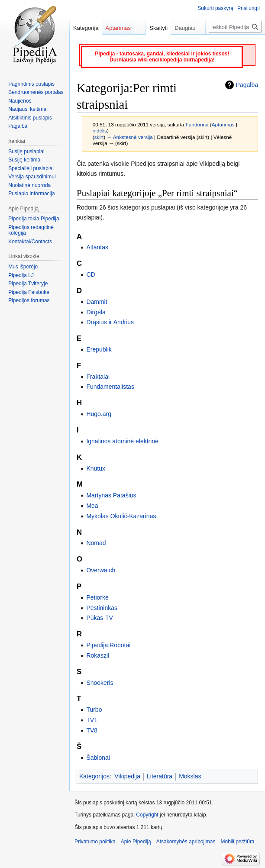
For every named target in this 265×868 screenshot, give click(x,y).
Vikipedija (127, 776)
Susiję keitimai (25, 160)
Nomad (96, 543)
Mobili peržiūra (238, 842)
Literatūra (160, 776)
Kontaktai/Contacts (30, 242)
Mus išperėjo (23, 267)
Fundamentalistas (110, 387)
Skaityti (154, 28)
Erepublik (99, 349)
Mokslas (190, 776)
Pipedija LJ (21, 275)
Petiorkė (97, 597)
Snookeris (100, 683)
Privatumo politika (95, 842)
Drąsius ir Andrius (110, 322)
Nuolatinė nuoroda (29, 185)
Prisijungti (249, 8)
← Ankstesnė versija (129, 137)
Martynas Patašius (111, 495)
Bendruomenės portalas (36, 92)
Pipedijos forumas (29, 300)
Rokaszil (98, 655)
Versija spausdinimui (32, 177)
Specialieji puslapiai (31, 168)
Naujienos (20, 101)
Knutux (96, 468)
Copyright (147, 815)
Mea (92, 506)
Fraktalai (98, 377)
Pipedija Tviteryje (28, 284)
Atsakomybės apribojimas (186, 842)
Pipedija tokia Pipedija (34, 219)
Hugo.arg (99, 414)
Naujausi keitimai (28, 109)
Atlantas (97, 247)
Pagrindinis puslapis (31, 84)
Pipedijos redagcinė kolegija (31, 230)
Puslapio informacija (31, 194)
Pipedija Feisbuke (29, 292)
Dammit (97, 302)
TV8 (92, 730)
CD (90, 274)
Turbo (94, 710)
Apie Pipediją (136, 842)
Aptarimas (223, 124)
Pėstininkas (102, 608)
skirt (99, 137)
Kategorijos (94, 776)
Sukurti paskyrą (215, 8)
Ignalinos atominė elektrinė (122, 441)
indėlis (100, 131)
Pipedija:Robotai (108, 645)
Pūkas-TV (99, 618)
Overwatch (101, 570)
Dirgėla (96, 312)
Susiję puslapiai (26, 152)
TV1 (92, 720)
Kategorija (86, 28)
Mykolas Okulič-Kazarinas (121, 516)
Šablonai (98, 758)
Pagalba (247, 85)
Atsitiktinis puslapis (30, 118)
